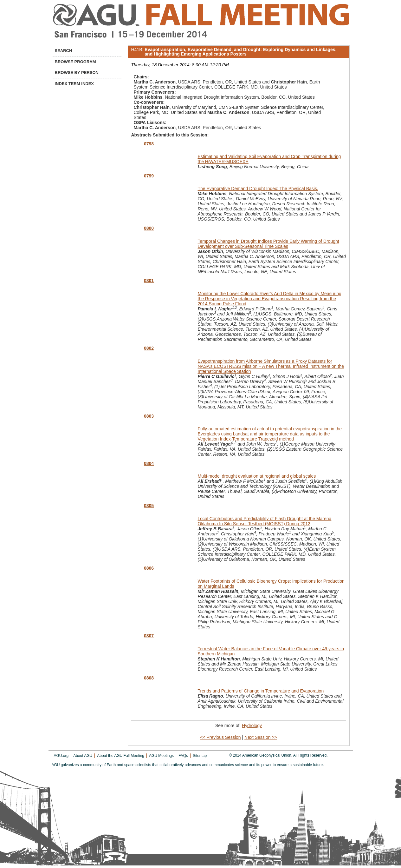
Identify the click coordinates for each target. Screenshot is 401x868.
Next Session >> (261, 737)
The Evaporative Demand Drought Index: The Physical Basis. (258, 189)
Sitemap (200, 756)
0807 (149, 636)
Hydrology (252, 726)
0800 (149, 228)
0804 (149, 463)
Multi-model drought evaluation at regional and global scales (257, 476)
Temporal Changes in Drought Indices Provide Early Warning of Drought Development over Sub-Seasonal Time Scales (268, 244)
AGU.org (61, 756)
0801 (149, 281)
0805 (149, 506)
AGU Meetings (161, 756)
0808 (149, 678)
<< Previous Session (220, 737)
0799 (149, 176)
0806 (149, 568)
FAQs (183, 756)
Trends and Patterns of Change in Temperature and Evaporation (261, 691)
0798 (149, 144)
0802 (149, 348)
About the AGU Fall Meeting (121, 756)
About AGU (83, 756)
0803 (149, 416)
